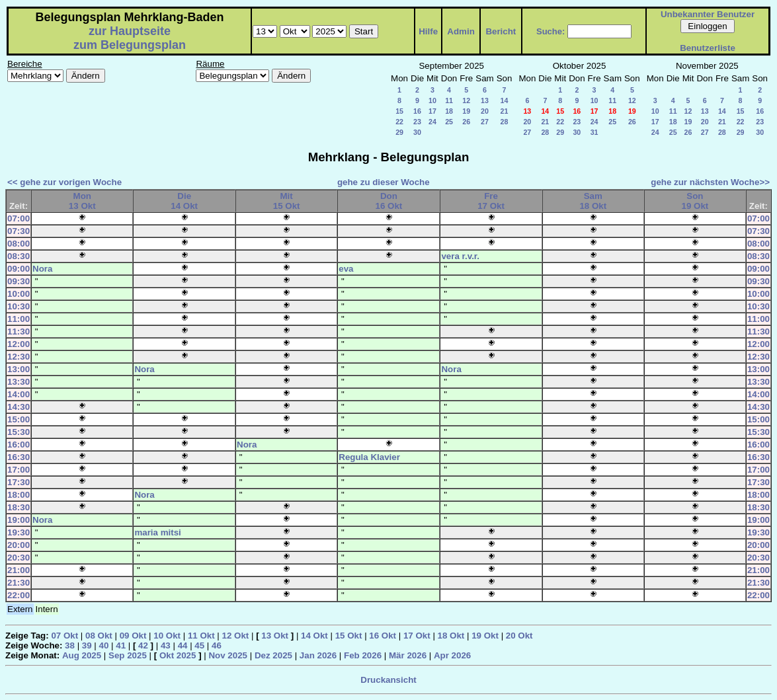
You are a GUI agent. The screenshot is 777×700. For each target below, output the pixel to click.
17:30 (19, 482)
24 (432, 122)
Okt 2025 (178, 655)
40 (104, 645)
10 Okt (167, 636)
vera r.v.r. (460, 256)
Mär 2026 (408, 655)
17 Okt (417, 636)
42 (143, 645)
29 (399, 132)
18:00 (19, 495)
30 (417, 132)
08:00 (19, 244)
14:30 (19, 407)
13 (485, 100)
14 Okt (314, 636)
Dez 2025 (273, 655)
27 (485, 122)
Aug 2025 (82, 655)
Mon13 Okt (82, 201)
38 (70, 645)
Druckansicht (388, 680)
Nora (42, 269)
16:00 (19, 445)
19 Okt (485, 636)
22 (399, 122)
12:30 (19, 357)
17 (432, 111)
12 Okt (236, 636)
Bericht (501, 31)
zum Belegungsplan (130, 45)
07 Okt (64, 636)
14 (505, 100)
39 (87, 645)
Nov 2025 (228, 655)
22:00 (19, 595)
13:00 (19, 369)
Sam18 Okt (593, 201)
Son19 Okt (695, 201)
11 (449, 100)
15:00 (19, 419)
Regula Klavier (369, 457)
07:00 (19, 218)
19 (466, 111)
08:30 (19, 256)
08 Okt (99, 636)
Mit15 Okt (287, 201)
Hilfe (428, 31)
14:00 (19, 394)
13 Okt (275, 636)
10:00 (19, 294)
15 (399, 111)
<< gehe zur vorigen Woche (64, 182)
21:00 (19, 570)
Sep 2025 (128, 655)
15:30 (19, 432)
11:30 (19, 331)
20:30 (19, 558)
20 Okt (519, 636)
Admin (461, 31)
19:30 (19, 532)
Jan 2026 (318, 655)
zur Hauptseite (130, 31)
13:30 (19, 382)
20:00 (19, 545)
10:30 (19, 306)
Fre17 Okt (491, 201)
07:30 (19, 231)
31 (594, 132)
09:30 (19, 281)
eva (346, 269)
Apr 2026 (452, 655)
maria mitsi (157, 532)
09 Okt (133, 636)
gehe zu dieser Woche (384, 182)
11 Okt (201, 636)
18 (449, 111)
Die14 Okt (184, 201)
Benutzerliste (708, 48)
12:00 (19, 344)
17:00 (19, 470)
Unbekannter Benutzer (708, 14)
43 (166, 645)
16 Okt (383, 636)
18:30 (19, 507)
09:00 (19, 269)
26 (466, 122)
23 (417, 122)
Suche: (551, 31)
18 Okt (451, 636)
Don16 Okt (388, 201)
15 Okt (349, 636)
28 (505, 122)
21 (505, 111)
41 (121, 645)
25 (449, 122)
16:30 (19, 457)
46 (217, 645)
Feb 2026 (363, 655)
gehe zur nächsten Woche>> (710, 182)
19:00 (19, 520)
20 (485, 111)
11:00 (19, 319)
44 (183, 645)
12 (466, 100)
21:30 (19, 583)
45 (199, 645)
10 (432, 100)
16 (417, 111)
